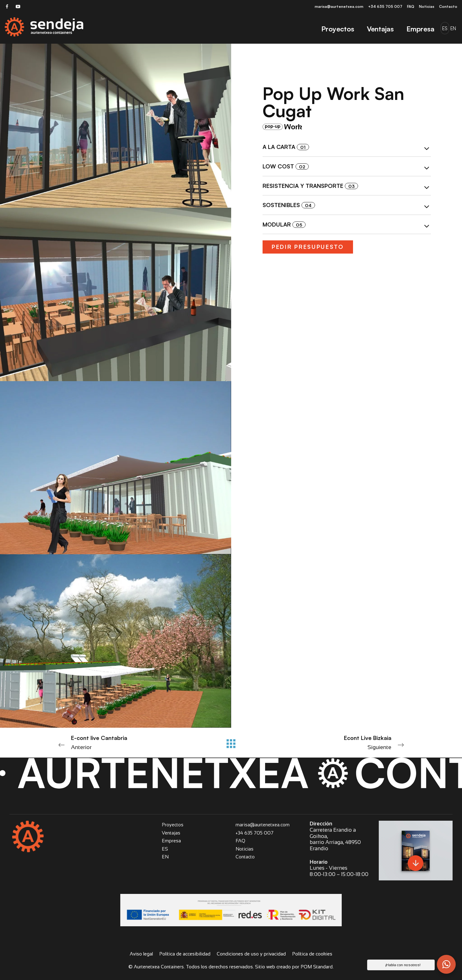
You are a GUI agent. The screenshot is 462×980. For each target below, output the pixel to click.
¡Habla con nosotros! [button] (403, 965)
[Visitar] (7, 6)
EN (165, 857)
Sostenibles (347, 206)
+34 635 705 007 (255, 833)
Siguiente (339, 742)
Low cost (347, 167)
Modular (347, 225)
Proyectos (173, 825)
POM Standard (317, 967)
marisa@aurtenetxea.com (263, 825)
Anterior (123, 742)
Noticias (245, 849)
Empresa (171, 841)
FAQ (240, 841)
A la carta (347, 148)
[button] (446, 964)
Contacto (245, 857)
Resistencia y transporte (347, 187)
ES (165, 849)
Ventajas (171, 833)
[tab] (347, 147)
